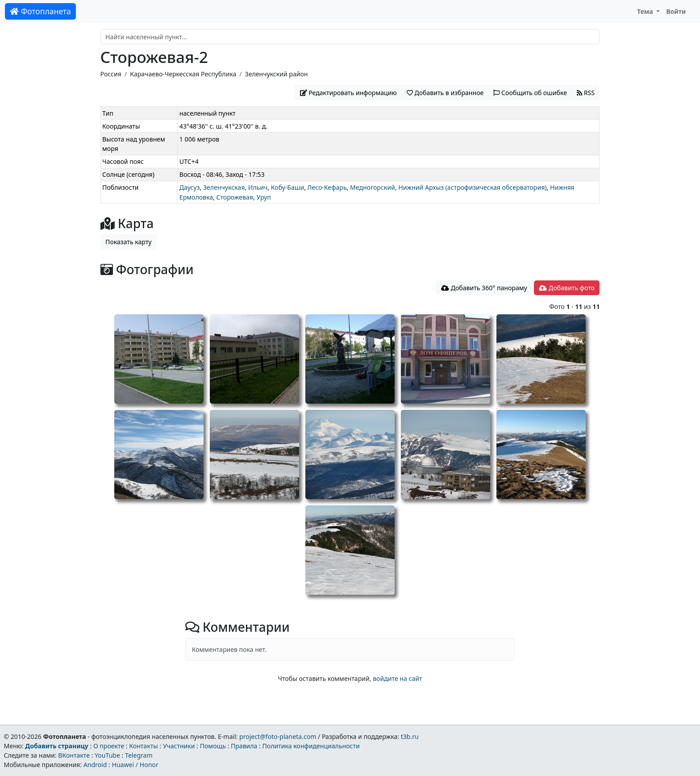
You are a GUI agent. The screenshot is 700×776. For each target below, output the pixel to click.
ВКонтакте (74, 755)
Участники (179, 746)
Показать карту (128, 242)
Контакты (144, 746)
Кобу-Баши (287, 187)
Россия (111, 74)
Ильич (258, 187)
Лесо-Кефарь (327, 187)
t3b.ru (410, 736)
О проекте (109, 746)
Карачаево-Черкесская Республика (183, 74)
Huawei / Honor (135, 765)
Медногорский (373, 187)
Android (95, 765)
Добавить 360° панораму (484, 288)
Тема (646, 11)
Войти (676, 11)
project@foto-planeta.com (278, 736)
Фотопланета (40, 11)
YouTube (107, 755)
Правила (244, 746)
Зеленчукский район (277, 74)
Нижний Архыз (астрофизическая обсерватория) (472, 187)
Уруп (263, 197)
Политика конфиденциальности (311, 746)
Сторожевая (234, 197)
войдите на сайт (397, 678)
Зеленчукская (224, 187)
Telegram (139, 755)
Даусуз (190, 187)
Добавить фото (567, 288)
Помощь (213, 746)
